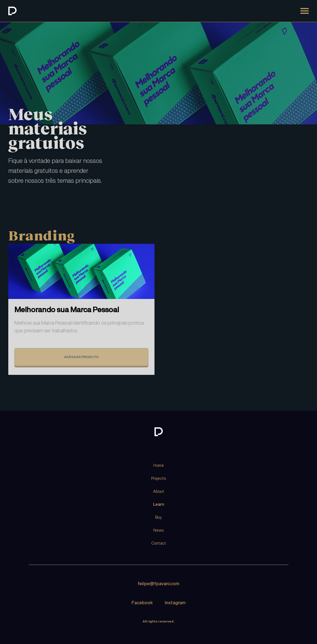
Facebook (142, 603)
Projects (159, 478)
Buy (159, 517)
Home (159, 465)
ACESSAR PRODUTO (81, 357)
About (159, 491)
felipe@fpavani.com (159, 584)
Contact (159, 543)
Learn (159, 504)
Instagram (175, 603)
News (159, 530)
